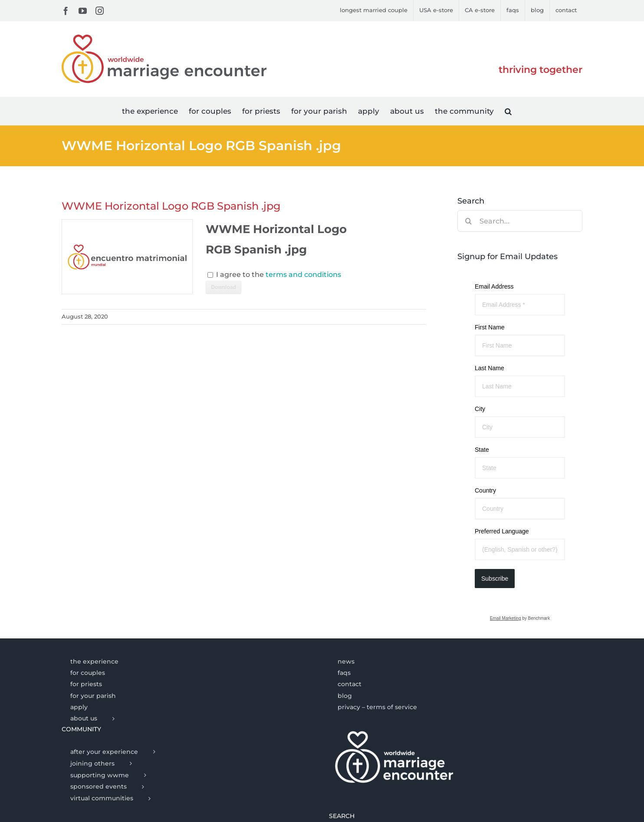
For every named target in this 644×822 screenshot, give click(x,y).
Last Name (490, 368)
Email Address (494, 286)
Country (485, 490)
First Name (490, 327)
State (482, 450)
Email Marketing (506, 618)
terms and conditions (303, 275)
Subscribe (495, 579)
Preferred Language (502, 531)
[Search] (468, 221)
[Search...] (520, 221)
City (480, 409)
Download (223, 287)
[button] (508, 111)
